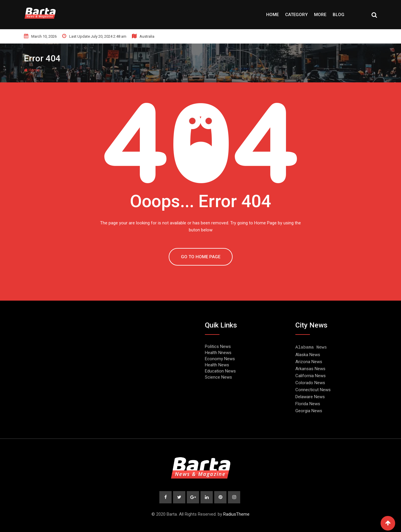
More (320, 15)
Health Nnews (218, 353)
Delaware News (310, 396)
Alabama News (311, 347)
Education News (220, 371)
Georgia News (309, 410)
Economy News (220, 359)
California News (311, 375)
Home (272, 15)
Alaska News (308, 354)
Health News (217, 365)
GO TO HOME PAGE (201, 257)
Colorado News (310, 382)
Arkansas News (310, 368)
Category (296, 15)
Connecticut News (313, 389)
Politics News (218, 346)
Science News (218, 377)
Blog (339, 15)
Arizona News (309, 361)
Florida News (308, 403)
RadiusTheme (236, 514)
